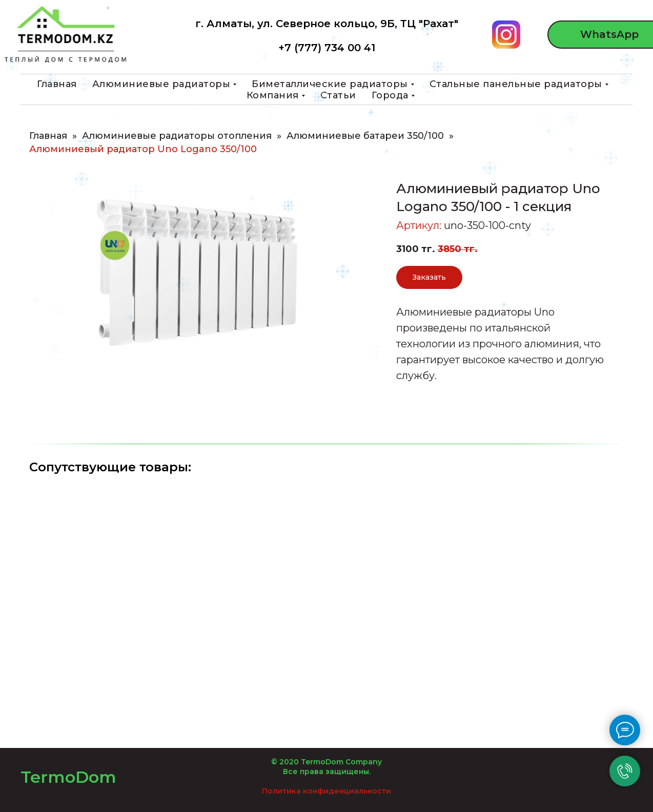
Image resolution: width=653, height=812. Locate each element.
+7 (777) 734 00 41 (327, 48)
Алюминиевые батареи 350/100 (365, 136)
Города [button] (390, 95)
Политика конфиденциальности (326, 791)
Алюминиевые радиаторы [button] (161, 84)
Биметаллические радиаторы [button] (330, 84)
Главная (57, 84)
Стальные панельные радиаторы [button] (516, 84)
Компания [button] (273, 95)
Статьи (338, 95)
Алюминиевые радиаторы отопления (177, 136)
